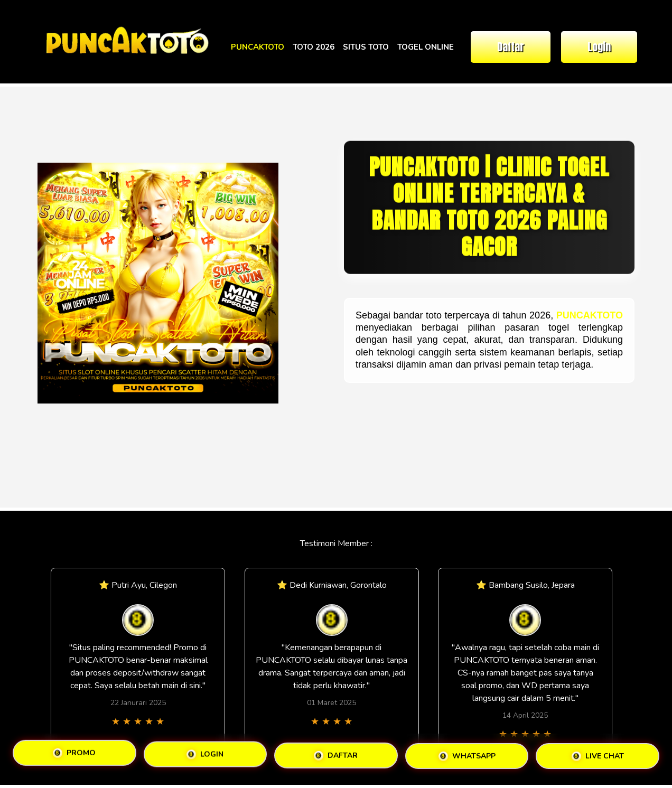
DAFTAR (336, 756)
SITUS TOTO (366, 47)
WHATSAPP (467, 756)
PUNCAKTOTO (258, 47)
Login (599, 47)
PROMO (74, 753)
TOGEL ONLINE (426, 47)
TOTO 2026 (314, 47)
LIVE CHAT (598, 756)
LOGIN (205, 755)
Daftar (511, 47)
